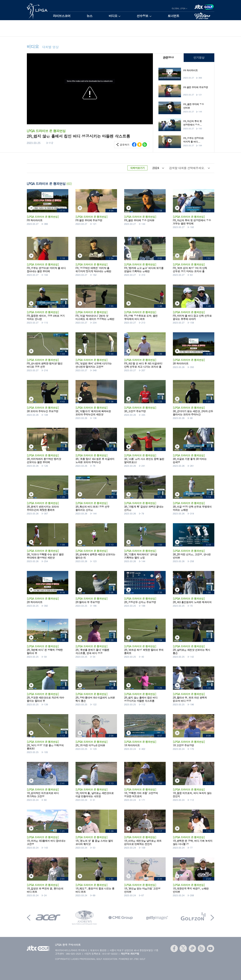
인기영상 (199, 58)
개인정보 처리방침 (130, 954)
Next (212, 918)
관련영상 (168, 58)
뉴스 (89, 16)
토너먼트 (173, 16)
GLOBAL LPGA (179, 8)
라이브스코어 (62, 16)
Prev (29, 918)
